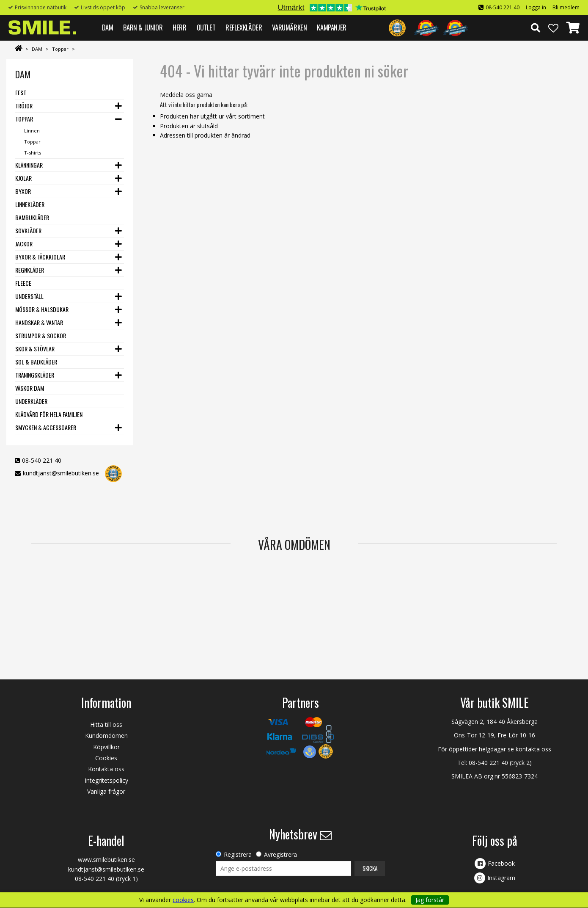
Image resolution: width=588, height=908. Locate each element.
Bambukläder (32, 217)
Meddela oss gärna (186, 95)
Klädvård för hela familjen (49, 414)
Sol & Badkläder (36, 362)
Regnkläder (30, 270)
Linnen (32, 131)
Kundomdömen (106, 736)
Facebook (501, 863)
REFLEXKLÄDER (244, 27)
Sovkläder (28, 230)
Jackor (24, 244)
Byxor (23, 191)
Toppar (60, 49)
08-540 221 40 (503, 7)
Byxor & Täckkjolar (40, 257)
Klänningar (29, 165)
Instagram (501, 878)
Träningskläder (35, 375)
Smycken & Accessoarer (46, 427)
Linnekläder (30, 204)
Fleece (23, 283)
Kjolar (23, 178)
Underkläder (31, 401)
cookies (183, 900)
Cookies (106, 758)
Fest (21, 92)
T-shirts (33, 153)
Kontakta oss (106, 769)
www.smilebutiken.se (106, 860)
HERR (179, 27)
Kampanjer (331, 27)
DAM (108, 27)
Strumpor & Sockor (41, 335)
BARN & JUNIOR (143, 27)
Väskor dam (30, 388)
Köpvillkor (106, 747)
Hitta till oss (106, 724)
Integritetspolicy (106, 780)
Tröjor (24, 106)
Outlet (206, 27)
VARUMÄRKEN (289, 27)
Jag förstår (430, 900)
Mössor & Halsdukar (42, 309)
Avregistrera (280, 854)
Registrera (238, 854)
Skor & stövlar (35, 349)
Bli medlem (566, 7)
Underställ (29, 296)
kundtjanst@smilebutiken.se (61, 473)
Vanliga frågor (106, 791)
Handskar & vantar (39, 322)
